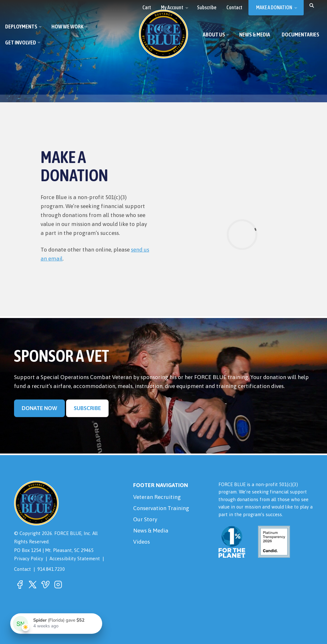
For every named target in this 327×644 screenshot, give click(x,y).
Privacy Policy (29, 559)
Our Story (145, 519)
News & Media (151, 531)
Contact (23, 569)
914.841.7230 (51, 569)
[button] (312, 5)
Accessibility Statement (75, 559)
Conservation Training (161, 508)
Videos (141, 542)
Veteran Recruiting (157, 497)
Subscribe (87, 408)
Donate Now (39, 408)
